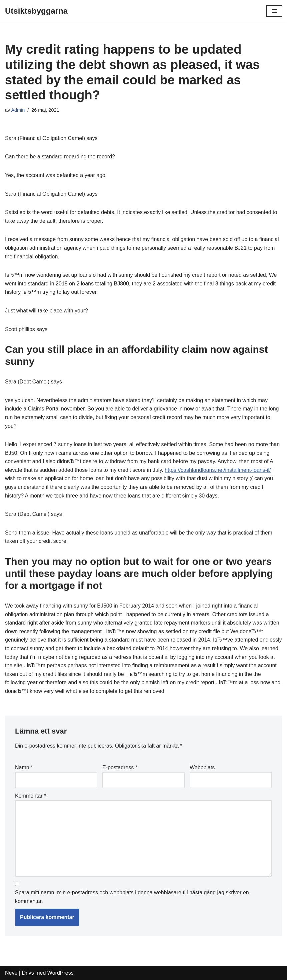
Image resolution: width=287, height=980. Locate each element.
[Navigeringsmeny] (274, 11)
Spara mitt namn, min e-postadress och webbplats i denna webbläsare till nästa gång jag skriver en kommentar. (132, 897)
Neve (11, 973)
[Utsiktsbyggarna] (36, 11)
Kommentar (30, 796)
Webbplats (202, 767)
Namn (24, 767)
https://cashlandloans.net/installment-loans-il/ (218, 470)
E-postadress (120, 767)
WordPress (60, 973)
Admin (18, 110)
